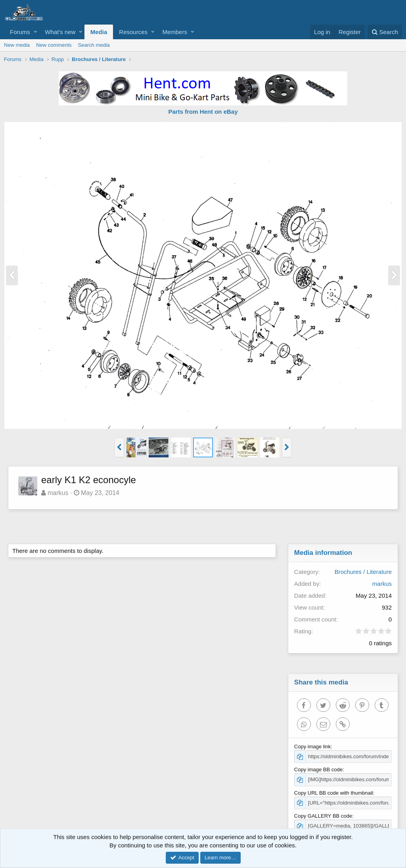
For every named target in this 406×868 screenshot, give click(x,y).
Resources (133, 32)
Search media (94, 45)
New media (17, 45)
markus (58, 493)
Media (99, 32)
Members (175, 32)
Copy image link (313, 747)
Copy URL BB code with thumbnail (334, 793)
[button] (35, 32)
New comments (54, 45)
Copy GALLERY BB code (323, 816)
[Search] (385, 32)
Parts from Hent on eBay (203, 112)
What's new (60, 32)
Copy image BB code (318, 770)
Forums (20, 32)
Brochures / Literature (363, 572)
